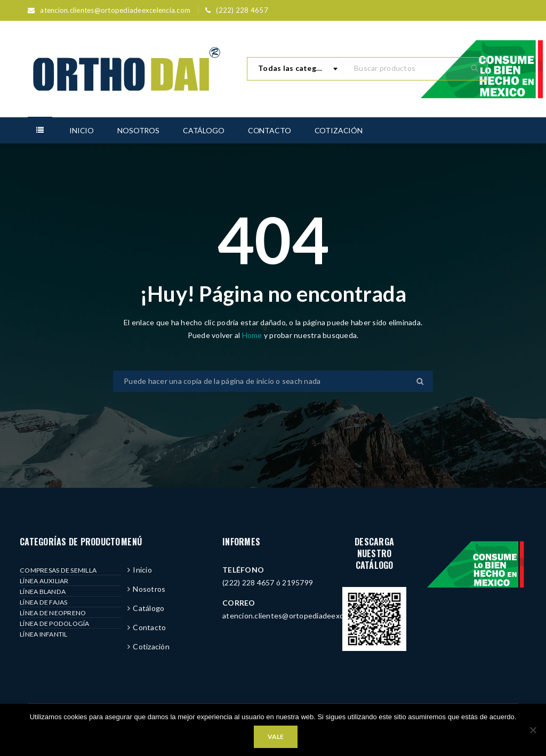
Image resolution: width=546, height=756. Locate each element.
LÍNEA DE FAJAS (44, 602)
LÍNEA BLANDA (43, 592)
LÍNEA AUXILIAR (44, 581)
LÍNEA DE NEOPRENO (53, 613)
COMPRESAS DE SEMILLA (58, 570)
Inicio (142, 570)
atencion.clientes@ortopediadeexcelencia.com (115, 10)
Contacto (149, 627)
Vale (276, 737)
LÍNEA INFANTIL (44, 634)
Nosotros (149, 589)
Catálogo (148, 608)
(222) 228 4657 (242, 10)
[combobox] (295, 69)
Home (253, 335)
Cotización (151, 646)
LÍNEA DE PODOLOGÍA (55, 624)
